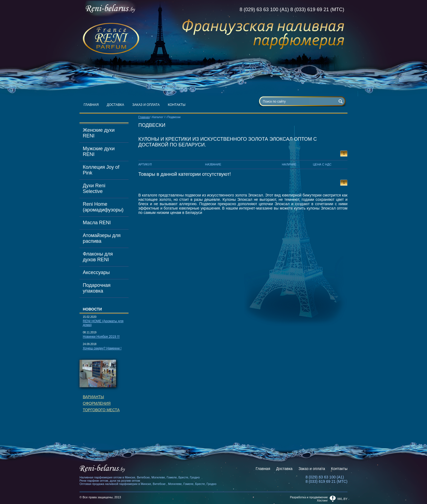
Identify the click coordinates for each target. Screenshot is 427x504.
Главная (91, 105)
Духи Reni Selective (94, 188)
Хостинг (322, 500)
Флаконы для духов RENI (98, 257)
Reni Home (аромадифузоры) (103, 207)
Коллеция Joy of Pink (101, 170)
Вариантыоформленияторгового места (101, 403)
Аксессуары (96, 272)
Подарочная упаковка (97, 288)
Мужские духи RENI (99, 151)
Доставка (115, 105)
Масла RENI (97, 223)
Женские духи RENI (99, 133)
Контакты (177, 105)
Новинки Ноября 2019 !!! (101, 337)
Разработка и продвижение (309, 497)
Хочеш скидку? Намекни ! (102, 348)
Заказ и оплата (146, 105)
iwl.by (342, 499)
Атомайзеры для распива (102, 238)
